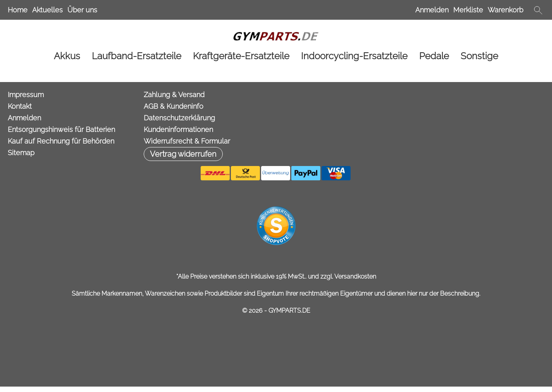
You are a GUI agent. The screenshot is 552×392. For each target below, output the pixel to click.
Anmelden (432, 10)
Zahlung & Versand (174, 95)
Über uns (82, 10)
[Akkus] (67, 56)
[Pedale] (434, 56)
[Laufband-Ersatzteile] (137, 56)
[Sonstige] (479, 56)
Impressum (26, 95)
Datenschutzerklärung (179, 118)
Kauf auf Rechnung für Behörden (61, 141)
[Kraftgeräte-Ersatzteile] (241, 56)
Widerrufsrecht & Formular (187, 141)
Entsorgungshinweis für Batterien (61, 129)
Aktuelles (47, 10)
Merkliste (468, 10)
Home (18, 10)
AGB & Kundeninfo (174, 106)
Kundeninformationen (178, 129)
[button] (538, 10)
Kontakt (20, 106)
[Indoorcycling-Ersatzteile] (354, 56)
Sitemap (21, 153)
